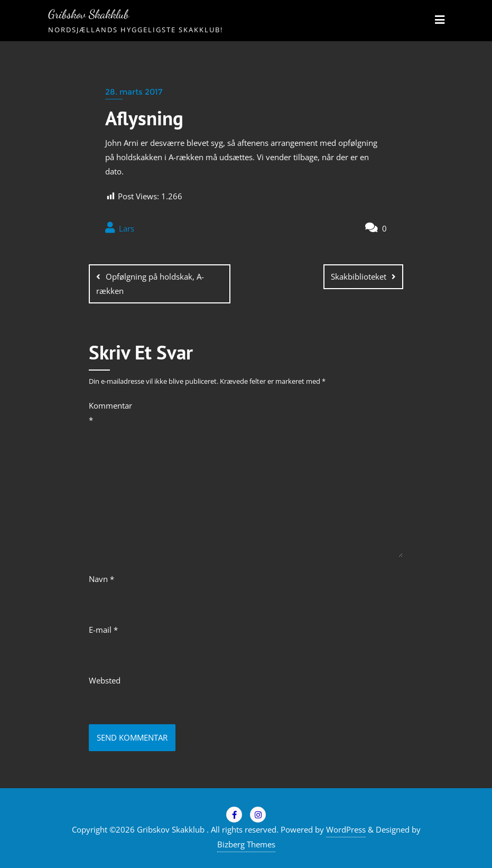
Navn (101, 579)
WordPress (346, 829)
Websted (105, 680)
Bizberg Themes (246, 844)
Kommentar (108, 413)
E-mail (103, 630)
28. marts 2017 (134, 92)
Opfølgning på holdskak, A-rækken (150, 284)
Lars (120, 228)
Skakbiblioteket (359, 276)
